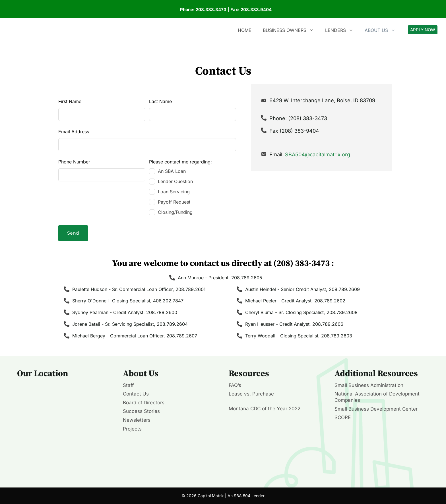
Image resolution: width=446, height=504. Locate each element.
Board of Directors (144, 403)
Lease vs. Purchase (251, 394)
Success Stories (141, 411)
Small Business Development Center (376, 409)
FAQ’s (235, 385)
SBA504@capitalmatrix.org (318, 154)
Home (245, 30)
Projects (132, 429)
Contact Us (136, 394)
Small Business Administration (369, 385)
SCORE (343, 417)
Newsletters (137, 420)
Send (73, 233)
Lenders (342, 30)
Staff (128, 385)
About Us (383, 30)
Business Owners (291, 30)
